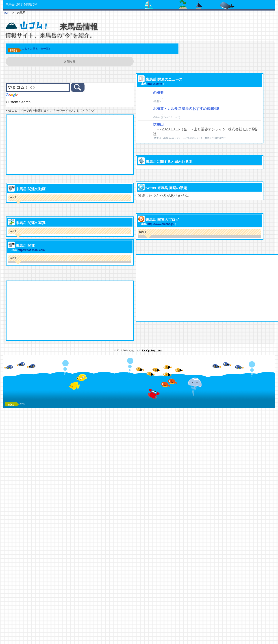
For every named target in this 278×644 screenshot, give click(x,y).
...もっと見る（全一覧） (49, 49)
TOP (6, 13)
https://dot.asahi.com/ (43, 275)
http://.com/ (148, 101)
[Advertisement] (81, 145)
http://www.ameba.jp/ (154, 244)
